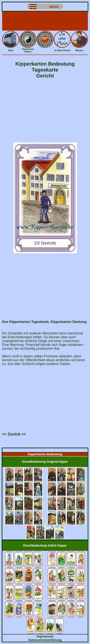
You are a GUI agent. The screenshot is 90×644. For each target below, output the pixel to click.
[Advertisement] (45, 21)
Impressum (45, 636)
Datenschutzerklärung (45, 640)
